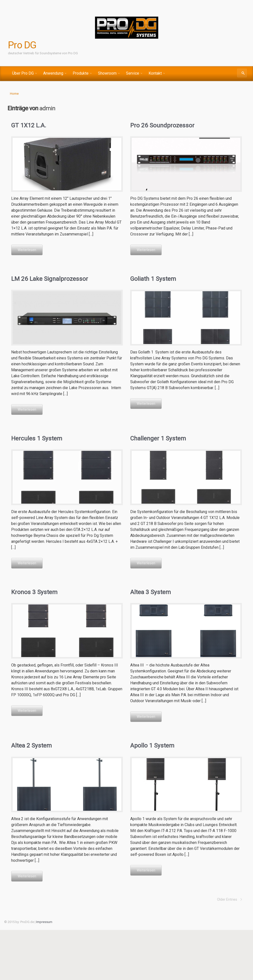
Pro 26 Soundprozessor (161, 125)
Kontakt (155, 73)
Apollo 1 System (152, 745)
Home (14, 94)
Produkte (81, 73)
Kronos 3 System (34, 592)
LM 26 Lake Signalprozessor (49, 279)
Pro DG (22, 45)
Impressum (44, 921)
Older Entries (227, 899)
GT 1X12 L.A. (28, 125)
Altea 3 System (150, 592)
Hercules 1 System (36, 438)
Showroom (107, 73)
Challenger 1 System (158, 438)
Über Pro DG (23, 73)
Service (133, 73)
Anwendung (53, 73)
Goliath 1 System (153, 279)
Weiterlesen (27, 250)
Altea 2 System (31, 745)
